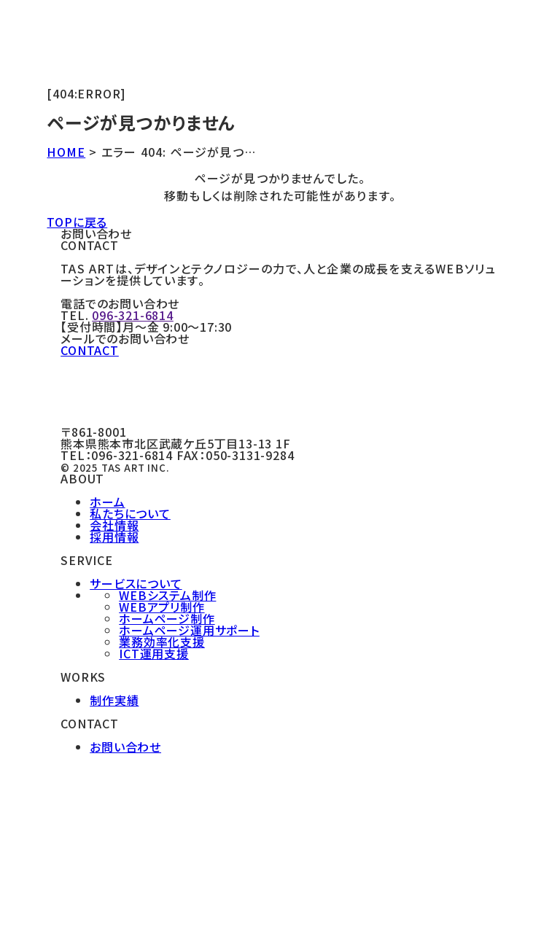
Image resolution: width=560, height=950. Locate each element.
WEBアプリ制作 (162, 607)
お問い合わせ (125, 747)
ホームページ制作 (167, 618)
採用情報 (114, 537)
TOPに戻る (77, 222)
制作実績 (114, 700)
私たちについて (130, 513)
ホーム (107, 502)
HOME (66, 152)
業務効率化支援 (162, 642)
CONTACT (90, 350)
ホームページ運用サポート (189, 630)
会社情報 (114, 525)
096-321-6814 (133, 315)
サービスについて (136, 583)
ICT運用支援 (154, 653)
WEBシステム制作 (167, 595)
